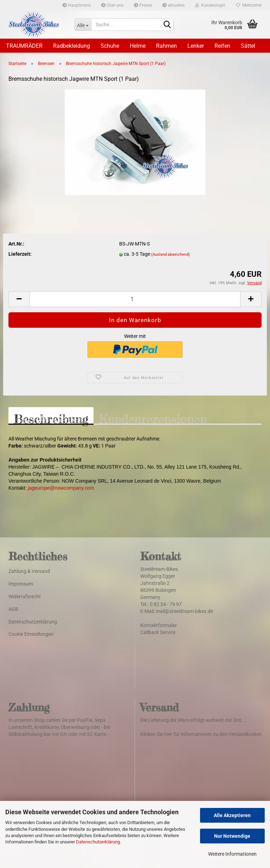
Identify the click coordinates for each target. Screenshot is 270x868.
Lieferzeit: (20, 254)
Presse (143, 5)
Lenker (196, 46)
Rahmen (166, 46)
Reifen (222, 46)
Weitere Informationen (232, 854)
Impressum (21, 584)
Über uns (112, 5)
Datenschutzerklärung (98, 842)
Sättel (248, 46)
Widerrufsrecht (25, 596)
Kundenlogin (210, 5)
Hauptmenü (77, 5)
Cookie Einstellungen (31, 634)
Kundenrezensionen (153, 418)
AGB (13, 609)
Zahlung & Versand (29, 571)
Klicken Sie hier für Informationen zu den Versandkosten (201, 734)
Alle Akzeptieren (232, 815)
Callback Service (158, 632)
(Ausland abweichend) (171, 254)
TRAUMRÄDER (24, 46)
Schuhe (110, 46)
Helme (138, 46)
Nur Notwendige (232, 836)
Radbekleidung (72, 46)
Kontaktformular (159, 625)
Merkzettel (249, 5)
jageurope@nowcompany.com (61, 488)
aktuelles (173, 5)
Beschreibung (51, 418)
